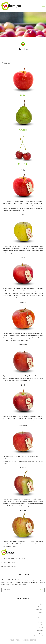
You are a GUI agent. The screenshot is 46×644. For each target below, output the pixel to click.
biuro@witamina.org (10, 566)
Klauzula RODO (38, 636)
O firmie (41, 607)
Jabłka (41, 625)
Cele (42, 615)
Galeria (41, 633)
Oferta (41, 612)
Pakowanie (40, 622)
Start (42, 604)
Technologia (40, 609)
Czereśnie (40, 630)
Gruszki (41, 627)
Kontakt (41, 618)
